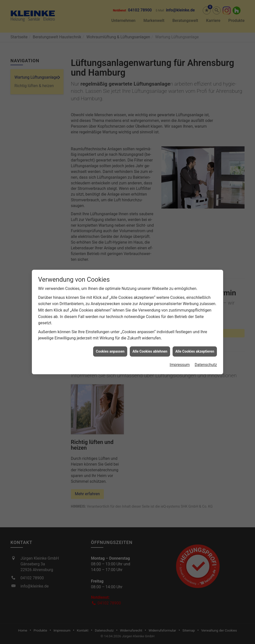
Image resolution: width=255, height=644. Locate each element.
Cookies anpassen (110, 342)
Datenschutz (206, 356)
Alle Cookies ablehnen (150, 342)
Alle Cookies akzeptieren (195, 342)
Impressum (180, 356)
